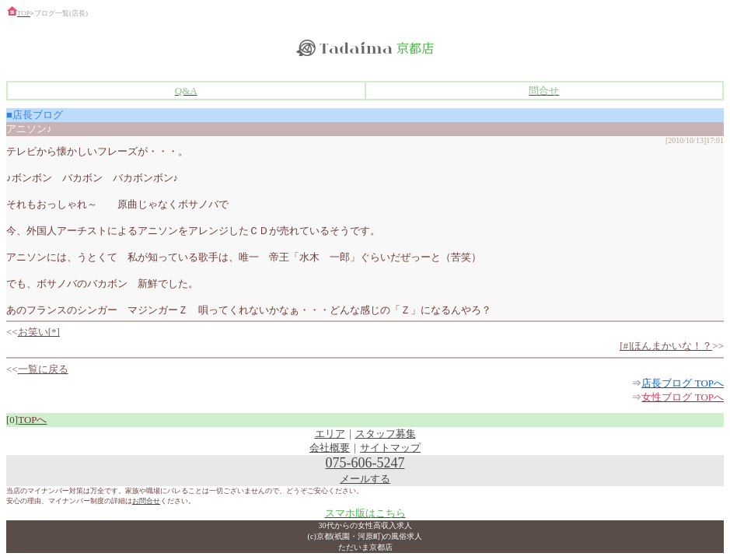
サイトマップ (390, 448)
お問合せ (146, 501)
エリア (330, 434)
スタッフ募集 (386, 434)
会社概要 (330, 448)
